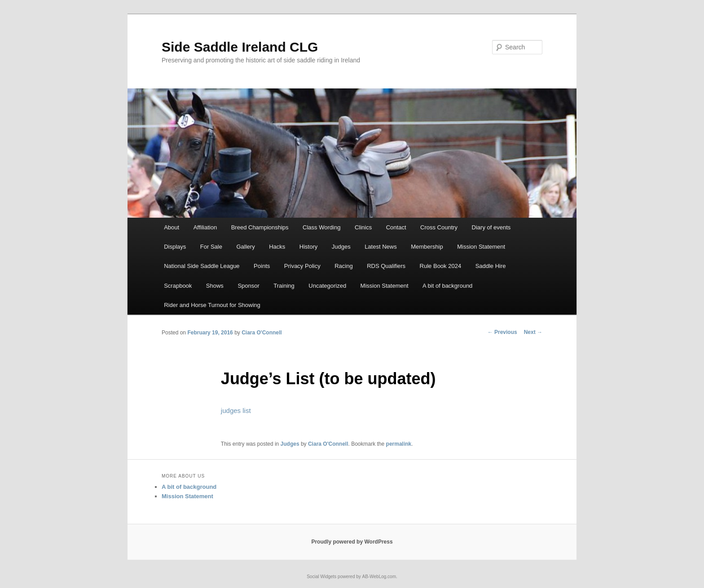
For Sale (211, 247)
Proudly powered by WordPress (352, 542)
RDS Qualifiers (386, 266)
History (308, 247)
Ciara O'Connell (262, 333)
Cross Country (439, 227)
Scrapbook (178, 286)
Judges (341, 247)
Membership (427, 247)
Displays (175, 247)
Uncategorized (327, 286)
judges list (236, 410)
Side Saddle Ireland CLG (240, 47)
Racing (343, 266)
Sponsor (248, 286)
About (172, 227)
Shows (215, 286)
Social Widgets (321, 577)
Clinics (363, 227)
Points (262, 266)
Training (284, 286)
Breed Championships (260, 227)
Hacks (277, 247)
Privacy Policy (302, 266)
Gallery (245, 247)
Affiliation (205, 227)
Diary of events (491, 227)
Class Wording (321, 227)
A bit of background (447, 286)
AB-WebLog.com (379, 577)
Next (533, 332)
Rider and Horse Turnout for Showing (212, 305)
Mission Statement (481, 247)
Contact (396, 227)
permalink (399, 444)
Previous (502, 332)
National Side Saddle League (202, 266)
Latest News (381, 247)
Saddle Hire (491, 266)
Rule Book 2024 (441, 266)
